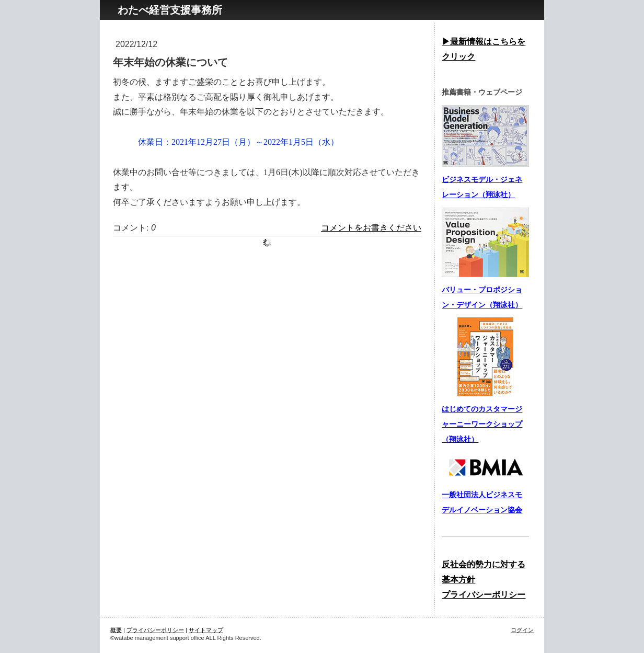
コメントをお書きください (371, 228)
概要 (116, 630)
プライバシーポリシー (155, 630)
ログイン (522, 630)
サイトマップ (206, 630)
